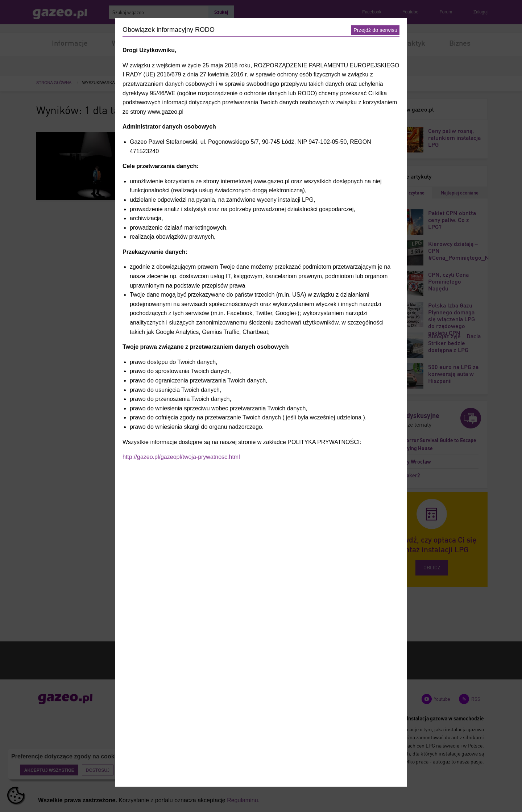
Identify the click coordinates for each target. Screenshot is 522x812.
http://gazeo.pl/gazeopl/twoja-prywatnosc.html (181, 457)
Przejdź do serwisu (375, 30)
